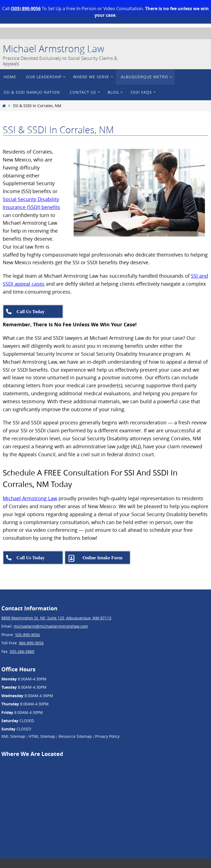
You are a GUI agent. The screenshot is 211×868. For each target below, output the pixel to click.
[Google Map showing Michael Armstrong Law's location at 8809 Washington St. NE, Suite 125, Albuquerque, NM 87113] (43, 800)
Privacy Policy (107, 736)
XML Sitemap (13, 736)
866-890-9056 (31, 643)
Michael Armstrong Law (53, 48)
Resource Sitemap (75, 736)
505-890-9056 (27, 635)
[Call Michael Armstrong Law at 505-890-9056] (33, 311)
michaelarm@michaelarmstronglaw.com (51, 626)
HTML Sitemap (42, 736)
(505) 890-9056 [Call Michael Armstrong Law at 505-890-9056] (26, 9)
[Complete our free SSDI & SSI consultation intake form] (98, 558)
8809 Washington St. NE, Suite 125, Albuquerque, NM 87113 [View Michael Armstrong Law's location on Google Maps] (56, 618)
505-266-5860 (22, 651)
